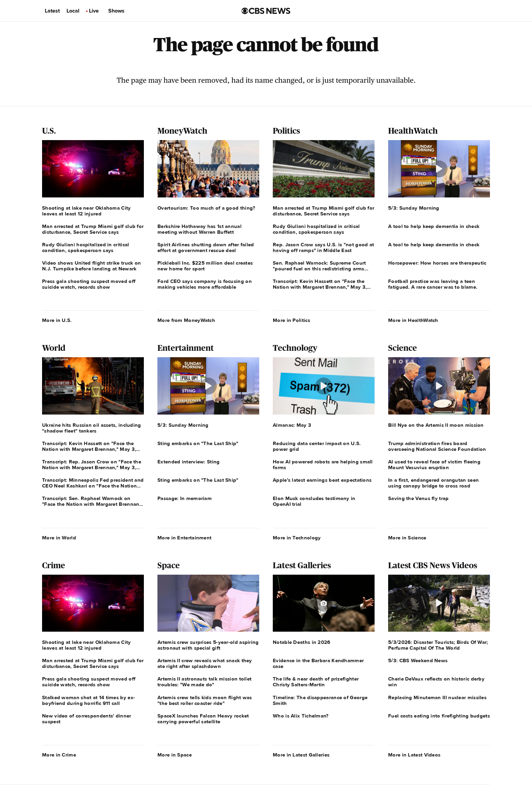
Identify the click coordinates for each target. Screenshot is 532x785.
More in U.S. (57, 320)
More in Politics (291, 320)
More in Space (175, 755)
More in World (59, 538)
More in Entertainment (184, 538)
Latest (52, 11)
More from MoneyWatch (186, 320)
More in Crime (59, 755)
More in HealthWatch (413, 320)
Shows (116, 11)
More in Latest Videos (414, 755)
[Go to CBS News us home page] (266, 11)
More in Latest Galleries (301, 755)
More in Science (407, 538)
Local (73, 11)
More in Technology (297, 538)
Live (94, 11)
